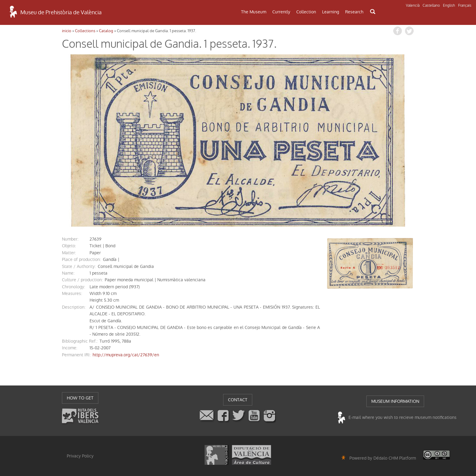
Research (354, 12)
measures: (72, 293)
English (449, 5)
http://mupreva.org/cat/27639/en (126, 355)
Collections (85, 31)
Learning (331, 12)
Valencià (413, 5)
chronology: (73, 287)
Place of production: (81, 259)
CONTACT (238, 400)
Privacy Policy (80, 456)
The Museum (254, 12)
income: (70, 348)
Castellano (431, 5)
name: (68, 273)
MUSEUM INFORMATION (395, 401)
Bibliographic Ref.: (80, 341)
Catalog (106, 31)
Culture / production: (82, 280)
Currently (281, 12)
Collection (306, 12)
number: (70, 239)
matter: (69, 253)
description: (74, 307)
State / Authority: (79, 266)
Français (465, 5)
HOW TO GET (80, 398)
